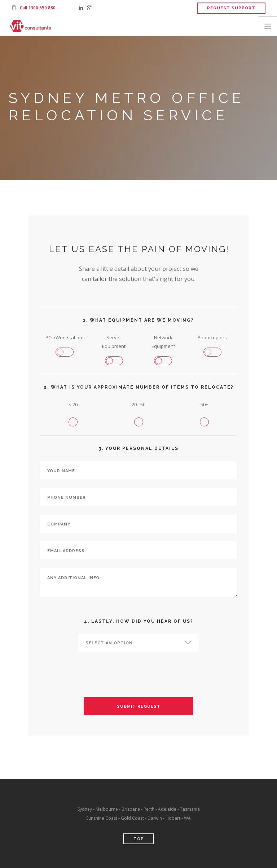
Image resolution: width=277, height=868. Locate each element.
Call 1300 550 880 (38, 8)
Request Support (231, 8)
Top (139, 839)
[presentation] (138, 675)
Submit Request (139, 706)
